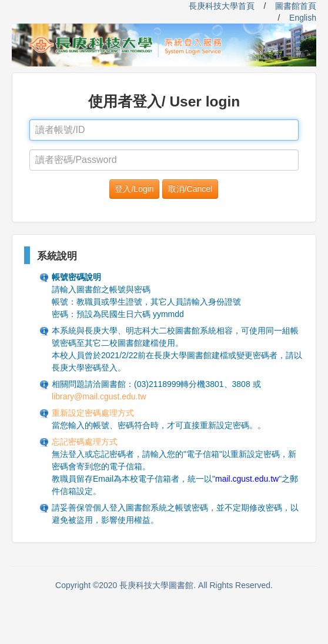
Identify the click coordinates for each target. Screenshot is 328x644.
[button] (134, 189)
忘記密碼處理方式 (85, 442)
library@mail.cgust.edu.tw (99, 396)
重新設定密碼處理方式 (93, 413)
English (303, 18)
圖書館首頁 (296, 6)
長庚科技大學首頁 (222, 6)
